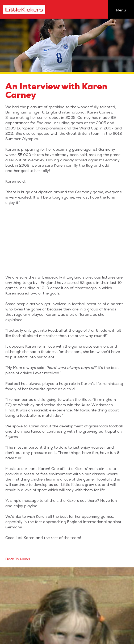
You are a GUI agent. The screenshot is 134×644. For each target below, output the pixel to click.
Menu (121, 10)
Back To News (18, 559)
